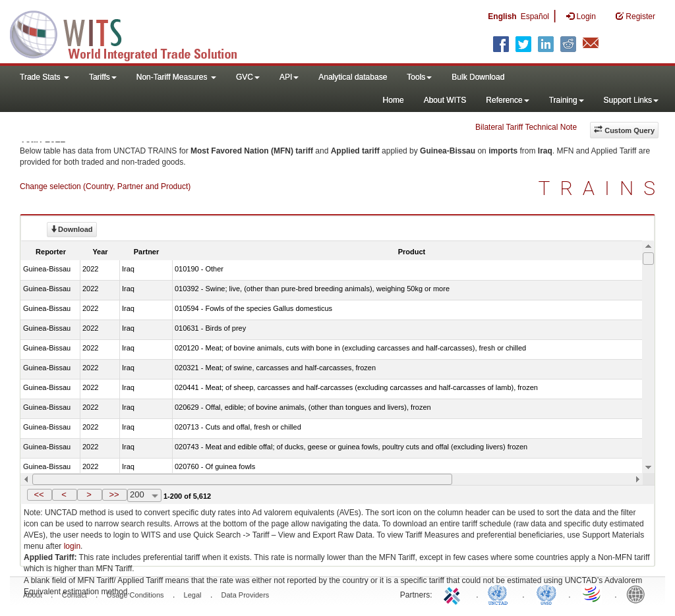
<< (39, 494)
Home (394, 100)
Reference (507, 100)
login (72, 546)
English (502, 16)
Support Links (631, 100)
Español (535, 16)
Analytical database (353, 77)
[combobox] (144, 495)
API (289, 77)
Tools (419, 77)
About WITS (445, 100)
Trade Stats (44, 77)
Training (567, 100)
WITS (132, 33)
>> (114, 494)
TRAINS (602, 188)
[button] (40, 495)
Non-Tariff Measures (176, 77)
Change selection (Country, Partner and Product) (105, 186)
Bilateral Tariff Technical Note (526, 127)
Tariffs (103, 77)
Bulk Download (478, 77)
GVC (248, 77)
